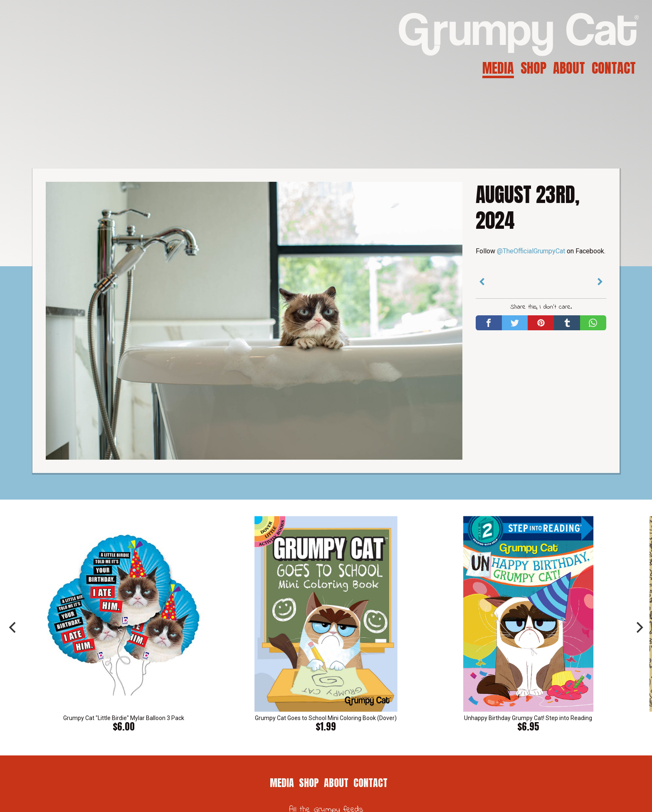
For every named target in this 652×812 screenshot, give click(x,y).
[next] (639, 628)
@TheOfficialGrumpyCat (531, 251)
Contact (614, 68)
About (569, 68)
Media (498, 68)
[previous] (13, 628)
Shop (533, 68)
